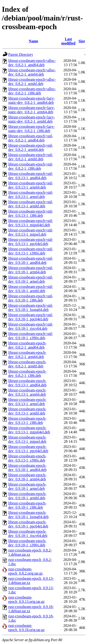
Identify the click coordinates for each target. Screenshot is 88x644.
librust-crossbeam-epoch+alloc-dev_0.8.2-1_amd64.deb (32, 63)
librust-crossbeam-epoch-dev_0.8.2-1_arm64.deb (27, 355)
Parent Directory (21, 54)
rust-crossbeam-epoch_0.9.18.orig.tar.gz (26, 628)
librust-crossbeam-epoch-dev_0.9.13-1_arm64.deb (27, 392)
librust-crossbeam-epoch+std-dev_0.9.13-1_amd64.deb (31, 176)
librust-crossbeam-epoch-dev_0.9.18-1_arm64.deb (27, 477)
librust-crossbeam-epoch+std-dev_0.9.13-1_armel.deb (31, 195)
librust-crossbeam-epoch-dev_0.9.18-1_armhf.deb (27, 496)
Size (82, 41)
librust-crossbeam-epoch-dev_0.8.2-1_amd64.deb (27, 345)
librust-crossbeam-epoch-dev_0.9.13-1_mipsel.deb (27, 439)
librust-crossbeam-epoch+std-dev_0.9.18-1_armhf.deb (31, 289)
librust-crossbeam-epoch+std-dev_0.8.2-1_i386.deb (31, 166)
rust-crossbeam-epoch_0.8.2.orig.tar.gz (25, 571)
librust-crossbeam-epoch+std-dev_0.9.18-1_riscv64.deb (31, 326)
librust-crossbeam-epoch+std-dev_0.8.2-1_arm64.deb (31, 147)
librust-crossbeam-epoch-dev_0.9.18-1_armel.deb (27, 486)
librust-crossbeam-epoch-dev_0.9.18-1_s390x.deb (27, 543)
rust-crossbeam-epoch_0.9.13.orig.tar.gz (26, 599)
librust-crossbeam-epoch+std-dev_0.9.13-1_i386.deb (31, 213)
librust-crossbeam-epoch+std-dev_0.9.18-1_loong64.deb (31, 308)
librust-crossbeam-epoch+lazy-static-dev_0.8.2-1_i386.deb (31, 129)
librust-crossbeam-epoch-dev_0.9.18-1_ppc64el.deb (28, 524)
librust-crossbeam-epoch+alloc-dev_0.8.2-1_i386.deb (32, 91)
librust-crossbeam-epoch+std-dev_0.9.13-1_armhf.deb (31, 204)
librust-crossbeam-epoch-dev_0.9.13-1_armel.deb (27, 402)
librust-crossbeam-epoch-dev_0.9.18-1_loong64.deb (28, 515)
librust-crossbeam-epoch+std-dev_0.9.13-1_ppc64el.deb (31, 242)
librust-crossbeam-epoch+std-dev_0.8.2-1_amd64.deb (31, 138)
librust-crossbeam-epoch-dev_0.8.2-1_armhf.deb (27, 364)
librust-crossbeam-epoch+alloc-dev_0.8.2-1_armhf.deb (32, 82)
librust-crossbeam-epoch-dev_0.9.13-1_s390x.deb (27, 458)
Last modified (68, 41)
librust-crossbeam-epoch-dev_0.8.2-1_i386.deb (27, 373)
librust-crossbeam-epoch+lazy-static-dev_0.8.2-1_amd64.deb (31, 100)
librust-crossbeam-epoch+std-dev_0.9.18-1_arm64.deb (31, 270)
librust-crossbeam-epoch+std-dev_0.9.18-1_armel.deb (31, 279)
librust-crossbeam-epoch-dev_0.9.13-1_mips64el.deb (29, 430)
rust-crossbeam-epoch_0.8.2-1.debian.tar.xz (30, 552)
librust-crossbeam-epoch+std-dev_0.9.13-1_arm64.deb (31, 185)
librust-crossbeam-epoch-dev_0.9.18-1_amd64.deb (27, 468)
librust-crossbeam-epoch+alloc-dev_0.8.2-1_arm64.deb (32, 72)
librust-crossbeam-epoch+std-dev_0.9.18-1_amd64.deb (31, 260)
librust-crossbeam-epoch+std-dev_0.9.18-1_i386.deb (31, 298)
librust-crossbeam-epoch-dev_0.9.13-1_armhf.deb (27, 411)
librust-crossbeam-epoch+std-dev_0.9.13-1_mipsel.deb (31, 232)
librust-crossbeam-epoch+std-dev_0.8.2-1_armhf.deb (31, 157)
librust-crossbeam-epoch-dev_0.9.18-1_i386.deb (27, 505)
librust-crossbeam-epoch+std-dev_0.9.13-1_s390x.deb (31, 251)
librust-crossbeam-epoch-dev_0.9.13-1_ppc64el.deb (28, 449)
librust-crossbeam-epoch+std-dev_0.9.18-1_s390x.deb (31, 336)
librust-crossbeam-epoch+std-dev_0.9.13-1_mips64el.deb (31, 223)
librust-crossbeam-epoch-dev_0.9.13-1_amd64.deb (27, 383)
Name (34, 41)
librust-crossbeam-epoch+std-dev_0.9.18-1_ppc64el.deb (31, 317)
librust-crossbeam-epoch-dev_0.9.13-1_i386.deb (27, 421)
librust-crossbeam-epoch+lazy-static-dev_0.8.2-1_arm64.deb (31, 110)
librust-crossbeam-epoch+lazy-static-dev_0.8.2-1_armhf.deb (31, 119)
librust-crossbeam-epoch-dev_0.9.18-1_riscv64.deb (28, 533)
